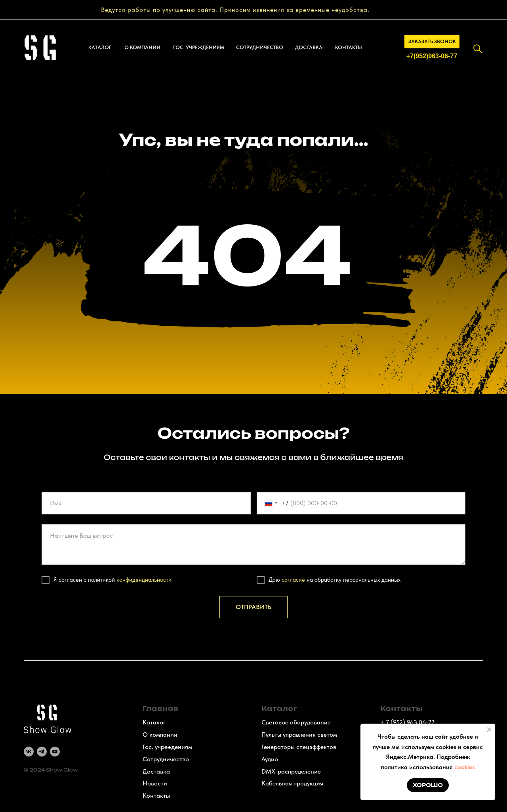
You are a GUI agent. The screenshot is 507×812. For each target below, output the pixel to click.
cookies (465, 767)
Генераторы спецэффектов (299, 747)
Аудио (270, 759)
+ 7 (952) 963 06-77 (407, 722)
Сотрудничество (166, 759)
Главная (160, 709)
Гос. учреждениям (167, 747)
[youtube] (55, 752)
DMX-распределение (291, 771)
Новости (155, 783)
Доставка (156, 771)
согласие (293, 580)
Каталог (154, 722)
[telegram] (42, 752)
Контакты (156, 796)
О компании (160, 735)
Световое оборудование (296, 722)
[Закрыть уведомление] (489, 730)
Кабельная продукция (292, 783)
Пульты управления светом (299, 735)
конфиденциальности (144, 580)
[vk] (29, 752)
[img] (478, 49)
